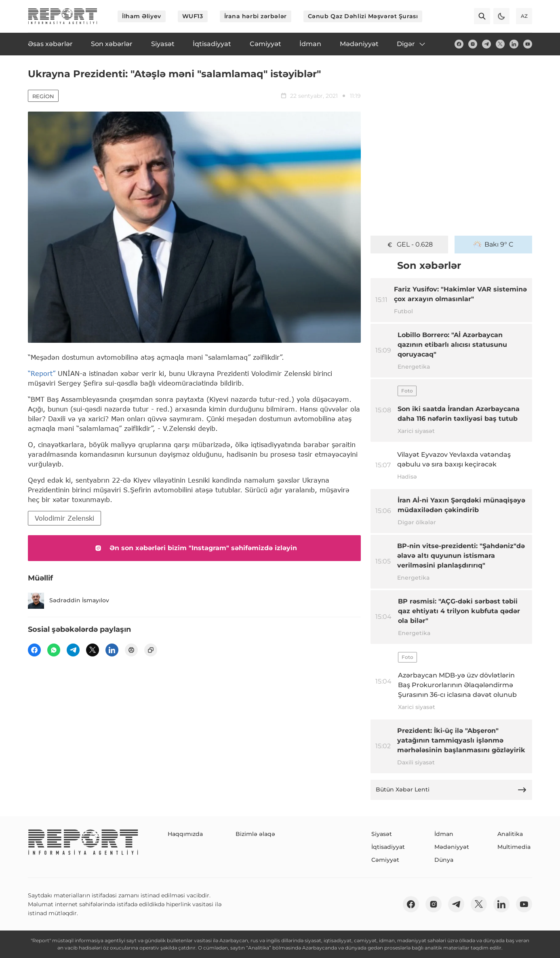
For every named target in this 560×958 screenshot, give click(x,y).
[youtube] (528, 44)
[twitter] (500, 44)
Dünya (444, 860)
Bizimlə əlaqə (255, 834)
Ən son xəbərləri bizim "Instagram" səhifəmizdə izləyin (194, 548)
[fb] (459, 44)
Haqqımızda (185, 834)
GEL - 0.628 (409, 245)
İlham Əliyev (142, 16)
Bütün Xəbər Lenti (451, 790)
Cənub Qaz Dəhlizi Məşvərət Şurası (363, 16)
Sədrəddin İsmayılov (68, 601)
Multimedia (514, 847)
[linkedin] (514, 44)
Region (43, 96)
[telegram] (486, 44)
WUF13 (193, 16)
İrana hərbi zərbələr (256, 16)
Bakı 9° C (494, 245)
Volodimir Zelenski (64, 518)
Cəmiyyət (385, 860)
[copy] (151, 650)
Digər (412, 44)
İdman (444, 834)
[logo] (63, 16)
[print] (131, 650)
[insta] (473, 44)
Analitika (510, 834)
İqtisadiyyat (388, 847)
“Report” (42, 373)
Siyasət (382, 834)
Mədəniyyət (452, 847)
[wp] (54, 650)
